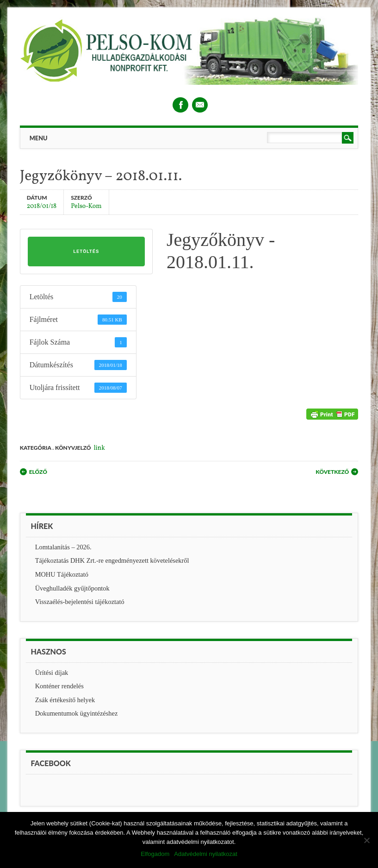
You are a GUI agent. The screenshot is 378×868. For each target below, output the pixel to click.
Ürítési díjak (52, 673)
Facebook (180, 105)
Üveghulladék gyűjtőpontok (72, 588)
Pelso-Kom (86, 206)
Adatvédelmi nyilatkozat (206, 854)
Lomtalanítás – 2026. (63, 547)
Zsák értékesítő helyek (65, 700)
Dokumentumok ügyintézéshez (77, 713)
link (99, 448)
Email (200, 105)
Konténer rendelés (59, 686)
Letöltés (86, 252)
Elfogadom (155, 854)
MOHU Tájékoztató (62, 574)
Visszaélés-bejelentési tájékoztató (80, 602)
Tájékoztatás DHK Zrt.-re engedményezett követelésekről (112, 560)
